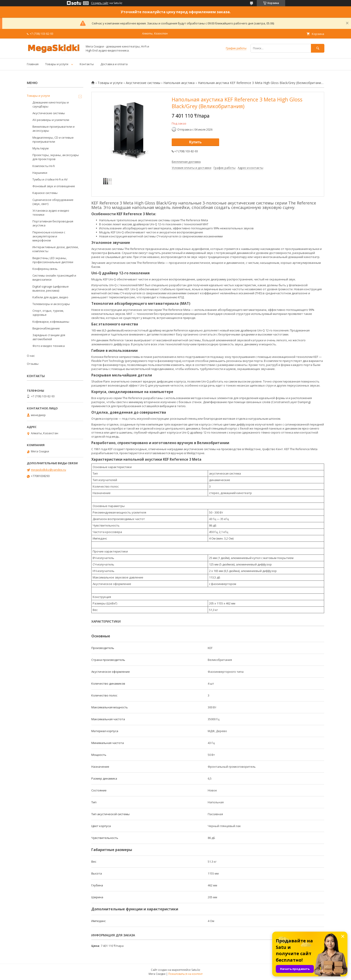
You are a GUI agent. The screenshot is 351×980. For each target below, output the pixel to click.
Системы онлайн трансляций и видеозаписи (54, 277)
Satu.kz (196, 970)
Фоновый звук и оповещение (54, 186)
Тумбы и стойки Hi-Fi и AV (50, 179)
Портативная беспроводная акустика (53, 223)
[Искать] (318, 48)
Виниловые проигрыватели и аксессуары (54, 129)
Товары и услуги (57, 64)
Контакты (87, 64)
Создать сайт (100, 3)
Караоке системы (45, 193)
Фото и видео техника (49, 346)
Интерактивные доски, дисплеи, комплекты (56, 249)
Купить (195, 142)
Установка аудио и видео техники (51, 213)
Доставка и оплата (114, 64)
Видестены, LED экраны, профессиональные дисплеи (53, 260)
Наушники (40, 173)
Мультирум (41, 148)
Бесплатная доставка (186, 162)
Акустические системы (143, 83)
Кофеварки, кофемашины (51, 322)
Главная (33, 64)
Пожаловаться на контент (185, 974)
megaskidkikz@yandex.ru (48, 470)
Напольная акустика (179, 83)
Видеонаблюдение (46, 328)
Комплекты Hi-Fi (44, 166)
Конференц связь (45, 269)
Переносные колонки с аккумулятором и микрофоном (49, 236)
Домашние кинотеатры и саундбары (51, 104)
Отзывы (33, 364)
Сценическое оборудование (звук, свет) (53, 202)
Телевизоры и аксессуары (51, 304)
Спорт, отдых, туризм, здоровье (48, 313)
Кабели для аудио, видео (50, 297)
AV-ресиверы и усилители (51, 120)
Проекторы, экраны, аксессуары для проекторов (56, 157)
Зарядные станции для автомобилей (49, 337)
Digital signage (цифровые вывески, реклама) (51, 288)
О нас (31, 356)
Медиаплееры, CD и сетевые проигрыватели (53, 140)
